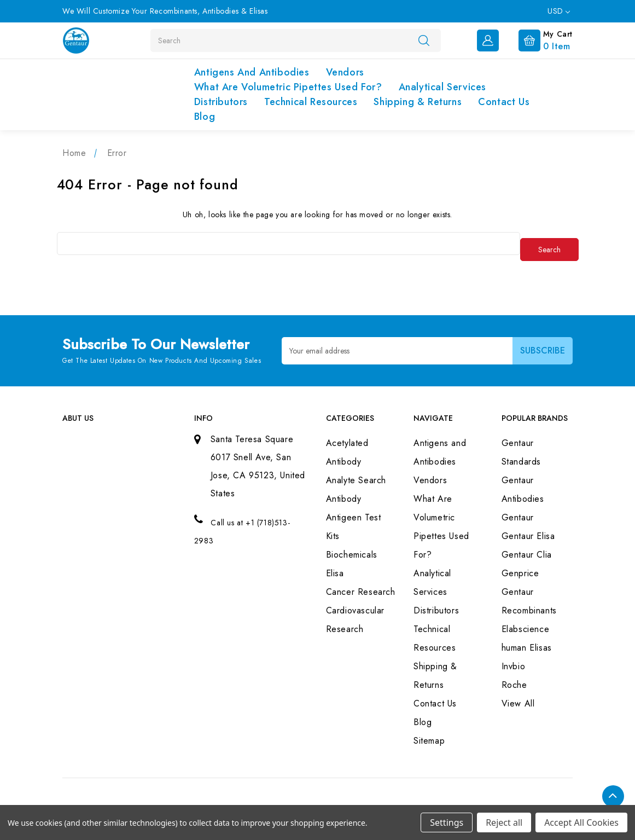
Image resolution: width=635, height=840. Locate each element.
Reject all (504, 822)
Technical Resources (311, 102)
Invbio (514, 666)
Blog (205, 117)
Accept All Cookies (581, 822)
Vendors (345, 72)
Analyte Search (356, 480)
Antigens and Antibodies (252, 72)
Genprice (520, 573)
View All (518, 703)
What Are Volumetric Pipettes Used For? (288, 87)
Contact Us (504, 102)
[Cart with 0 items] (537, 39)
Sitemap (429, 741)
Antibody (344, 499)
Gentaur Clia (527, 555)
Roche (514, 685)
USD (559, 11)
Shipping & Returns (418, 102)
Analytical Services (442, 87)
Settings (447, 822)
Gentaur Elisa (528, 536)
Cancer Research (361, 592)
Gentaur (518, 517)
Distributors (221, 102)
